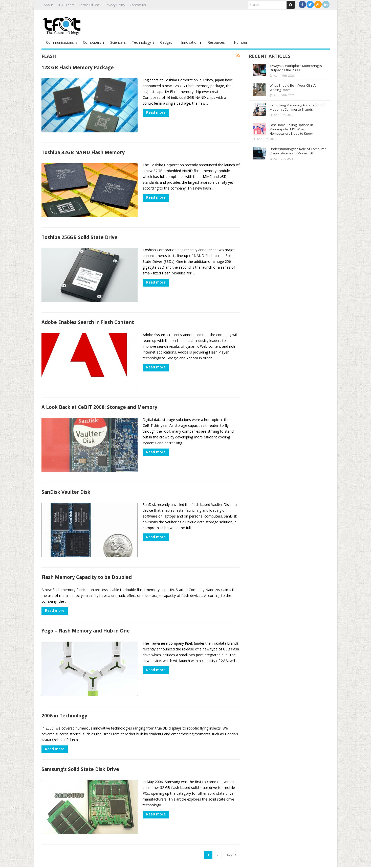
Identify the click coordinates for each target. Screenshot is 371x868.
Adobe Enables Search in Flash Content (88, 318)
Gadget (166, 42)
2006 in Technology (64, 706)
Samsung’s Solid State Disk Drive (80, 760)
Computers (92, 42)
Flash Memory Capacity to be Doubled (87, 569)
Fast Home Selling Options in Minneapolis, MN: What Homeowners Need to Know (291, 129)
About (48, 5)
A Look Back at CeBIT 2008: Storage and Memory (99, 402)
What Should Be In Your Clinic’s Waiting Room (293, 88)
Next (232, 845)
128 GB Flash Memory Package (78, 67)
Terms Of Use (89, 5)
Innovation (190, 42)
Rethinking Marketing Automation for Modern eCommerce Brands (298, 107)
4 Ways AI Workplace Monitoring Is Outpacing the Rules (296, 68)
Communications (60, 42)
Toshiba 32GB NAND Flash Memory (83, 151)
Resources (216, 42)
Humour (241, 42)
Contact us (138, 5)
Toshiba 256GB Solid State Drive (80, 235)
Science (116, 42)
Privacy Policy (115, 5)
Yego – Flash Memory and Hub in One (86, 623)
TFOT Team (66, 5)
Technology (141, 42)
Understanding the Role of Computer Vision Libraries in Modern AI (298, 151)
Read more (156, 112)
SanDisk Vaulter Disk (66, 486)
